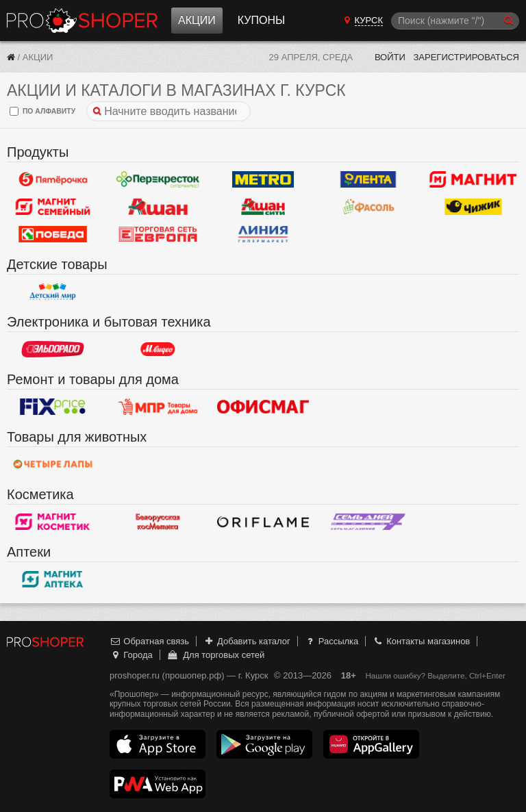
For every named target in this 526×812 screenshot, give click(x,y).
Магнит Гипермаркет (53, 207)
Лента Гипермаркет (368, 179)
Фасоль (368, 207)
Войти (390, 57)
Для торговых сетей (215, 655)
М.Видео (158, 349)
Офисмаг (263, 407)
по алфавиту (42, 111)
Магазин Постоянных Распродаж (158, 407)
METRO (263, 179)
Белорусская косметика (158, 522)
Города (131, 655)
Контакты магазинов (421, 641)
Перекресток (158, 179)
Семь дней (368, 522)
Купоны (261, 20)
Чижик (473, 207)
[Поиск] (455, 21)
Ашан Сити (263, 207)
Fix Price (53, 407)
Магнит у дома (473, 179)
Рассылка (331, 641)
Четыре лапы (53, 464)
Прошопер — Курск (82, 21)
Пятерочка (53, 179)
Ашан (158, 207)
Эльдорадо (53, 349)
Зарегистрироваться (466, 57)
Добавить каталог (247, 641)
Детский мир (53, 292)
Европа (158, 234)
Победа (53, 234)
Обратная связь (149, 641)
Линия (263, 234)
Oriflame (263, 522)
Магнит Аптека (53, 579)
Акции (197, 20)
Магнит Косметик (53, 522)
